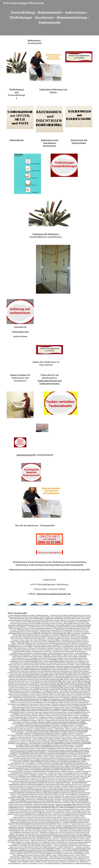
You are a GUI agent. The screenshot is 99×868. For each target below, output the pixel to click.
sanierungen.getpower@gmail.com (53, 594)
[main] (50, 18)
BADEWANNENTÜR (26, 455)
